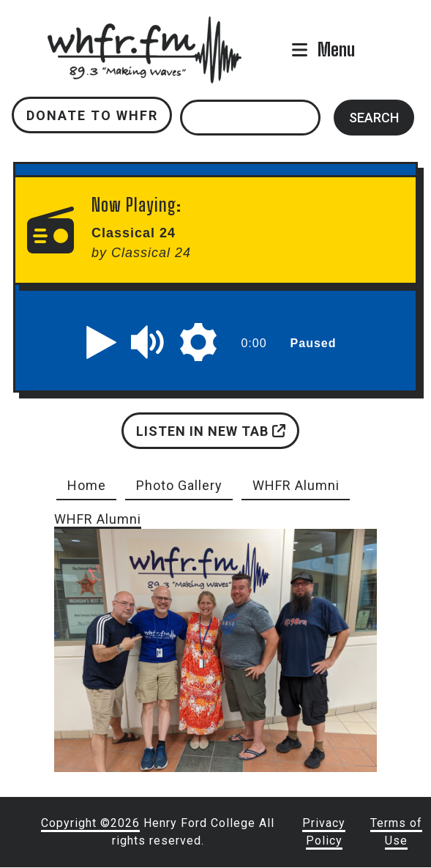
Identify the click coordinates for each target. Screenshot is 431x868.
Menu (336, 49)
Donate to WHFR (92, 115)
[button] (102, 342)
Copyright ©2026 (90, 823)
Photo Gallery (179, 485)
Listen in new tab (211, 431)
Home (87, 485)
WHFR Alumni (296, 485)
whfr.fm (145, 26)
